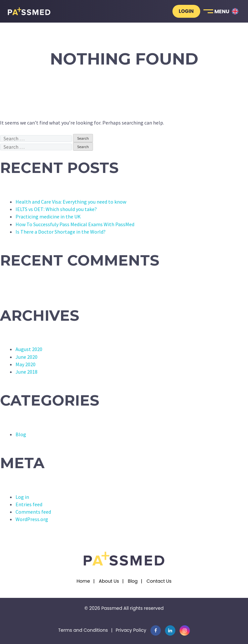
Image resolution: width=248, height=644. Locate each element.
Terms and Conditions (83, 630)
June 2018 (26, 372)
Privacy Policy (131, 630)
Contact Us (159, 581)
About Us (109, 581)
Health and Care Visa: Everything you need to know (71, 202)
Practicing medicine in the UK (48, 216)
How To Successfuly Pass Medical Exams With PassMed (75, 224)
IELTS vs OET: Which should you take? (56, 209)
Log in (22, 497)
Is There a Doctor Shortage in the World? (61, 232)
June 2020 (26, 357)
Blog (21, 434)
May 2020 (26, 364)
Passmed (112, 608)
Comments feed (33, 512)
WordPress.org (32, 519)
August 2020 (29, 349)
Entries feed (29, 504)
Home (83, 581)
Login (186, 11)
